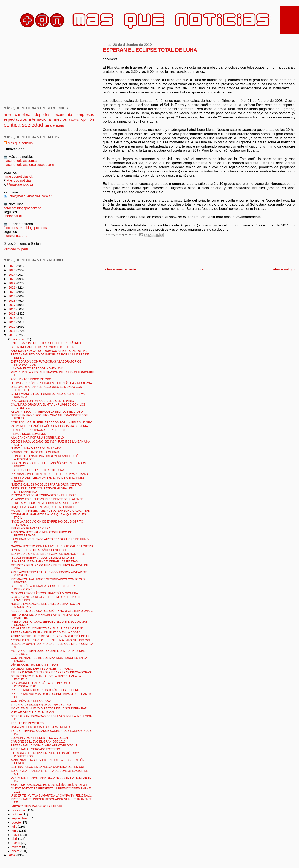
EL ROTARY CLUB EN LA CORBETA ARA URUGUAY (45, 503)
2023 (12, 279)
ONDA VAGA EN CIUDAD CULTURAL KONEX (40, 727)
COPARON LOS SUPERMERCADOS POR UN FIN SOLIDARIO (51, 422)
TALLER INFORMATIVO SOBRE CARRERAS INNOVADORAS (51, 672)
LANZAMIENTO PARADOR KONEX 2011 (37, 368)
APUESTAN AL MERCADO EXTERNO (35, 749)
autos (7, 115)
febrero (17, 847)
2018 (12, 301)
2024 (12, 275)
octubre (17, 814)
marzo (16, 843)
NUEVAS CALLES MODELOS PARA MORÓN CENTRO (46, 485)
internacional (40, 119)
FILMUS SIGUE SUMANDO (29, 434)
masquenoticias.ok (19, 176)
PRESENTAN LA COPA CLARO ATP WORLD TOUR (44, 746)
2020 (12, 292)
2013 (12, 322)
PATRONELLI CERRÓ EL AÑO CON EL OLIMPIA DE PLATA (49, 426)
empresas (85, 115)
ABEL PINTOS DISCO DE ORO (31, 379)
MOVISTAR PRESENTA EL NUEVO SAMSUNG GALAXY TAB (50, 511)
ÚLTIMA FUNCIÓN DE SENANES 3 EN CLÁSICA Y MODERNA (51, 383)
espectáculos (15, 119)
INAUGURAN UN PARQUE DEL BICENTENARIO (42, 401)
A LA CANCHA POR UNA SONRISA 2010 (37, 438)
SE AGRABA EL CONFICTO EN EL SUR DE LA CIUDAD (47, 629)
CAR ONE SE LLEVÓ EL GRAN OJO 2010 (38, 742)
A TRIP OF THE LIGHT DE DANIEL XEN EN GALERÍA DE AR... (51, 636)
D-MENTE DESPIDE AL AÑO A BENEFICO (38, 550)
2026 (12, 266)
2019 (12, 296)
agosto (17, 823)
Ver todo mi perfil (16, 249)
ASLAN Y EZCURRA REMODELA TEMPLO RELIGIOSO (47, 412)
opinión (88, 119)
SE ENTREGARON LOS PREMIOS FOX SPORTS (43, 347)
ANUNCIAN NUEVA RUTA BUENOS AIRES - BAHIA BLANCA (50, 351)
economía (63, 115)
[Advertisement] (178, 253)
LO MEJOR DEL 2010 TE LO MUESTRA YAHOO (42, 669)
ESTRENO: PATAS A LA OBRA (31, 528)
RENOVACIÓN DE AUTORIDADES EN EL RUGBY (43, 495)
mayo (16, 835)
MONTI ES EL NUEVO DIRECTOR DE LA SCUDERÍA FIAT (49, 709)
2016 (12, 309)
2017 (12, 305)
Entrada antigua (283, 269)
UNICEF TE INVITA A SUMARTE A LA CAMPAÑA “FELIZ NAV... (51, 796)
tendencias (54, 125)
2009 (12, 855)
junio (15, 831)
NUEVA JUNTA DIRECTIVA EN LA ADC (36, 448)
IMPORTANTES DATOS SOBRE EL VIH (36, 806)
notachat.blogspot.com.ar (22, 208)
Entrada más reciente (119, 269)
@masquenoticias (20, 184)
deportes (42, 115)
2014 (12, 318)
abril (15, 839)
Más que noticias (20, 143)
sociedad (32, 125)
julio (15, 827)
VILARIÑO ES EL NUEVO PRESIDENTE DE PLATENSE (47, 499)
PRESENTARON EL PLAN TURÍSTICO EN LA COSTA (45, 633)
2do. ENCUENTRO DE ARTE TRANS (35, 665)
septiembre (20, 818)
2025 (12, 270)
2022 (12, 283)
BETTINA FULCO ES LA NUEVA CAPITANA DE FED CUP (48, 767)
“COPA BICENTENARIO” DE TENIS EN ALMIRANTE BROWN (50, 640)
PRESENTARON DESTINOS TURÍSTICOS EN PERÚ (45, 690)
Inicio (203, 269)
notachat (74, 120)
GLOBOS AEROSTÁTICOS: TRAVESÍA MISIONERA (44, 593)
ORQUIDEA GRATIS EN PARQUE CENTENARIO (42, 507)
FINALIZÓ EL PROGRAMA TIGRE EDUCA (38, 430)
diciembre (19, 339)
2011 (12, 331)
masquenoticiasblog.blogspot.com (29, 165)
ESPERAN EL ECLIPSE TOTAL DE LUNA (37, 470)
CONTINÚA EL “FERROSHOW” (31, 701)
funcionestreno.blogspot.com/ (25, 228)
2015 (12, 313)
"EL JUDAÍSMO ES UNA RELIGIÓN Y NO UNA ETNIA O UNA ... (52, 611)
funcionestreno (16, 236)
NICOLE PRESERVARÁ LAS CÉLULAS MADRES (43, 558)
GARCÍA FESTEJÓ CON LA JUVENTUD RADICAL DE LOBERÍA (52, 546)
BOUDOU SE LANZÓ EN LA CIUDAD (35, 452)
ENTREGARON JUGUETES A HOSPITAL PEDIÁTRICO (47, 343)
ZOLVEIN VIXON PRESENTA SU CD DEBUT (40, 738)
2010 (12, 335)
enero (16, 851)
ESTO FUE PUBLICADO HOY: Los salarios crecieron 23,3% (49, 785)
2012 (12, 326)
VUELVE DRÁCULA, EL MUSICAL (33, 712)
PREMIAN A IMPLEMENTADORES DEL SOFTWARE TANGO (50, 474)
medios (60, 119)
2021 (12, 287)
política (12, 125)
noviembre (19, 810)
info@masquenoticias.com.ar (30, 196)
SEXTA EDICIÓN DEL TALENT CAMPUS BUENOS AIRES (48, 554)
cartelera (23, 115)
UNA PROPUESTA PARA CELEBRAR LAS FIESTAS (44, 561)
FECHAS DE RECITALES (27, 723)
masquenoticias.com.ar (21, 161)
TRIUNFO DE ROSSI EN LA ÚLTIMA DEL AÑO (41, 705)
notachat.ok (14, 216)
